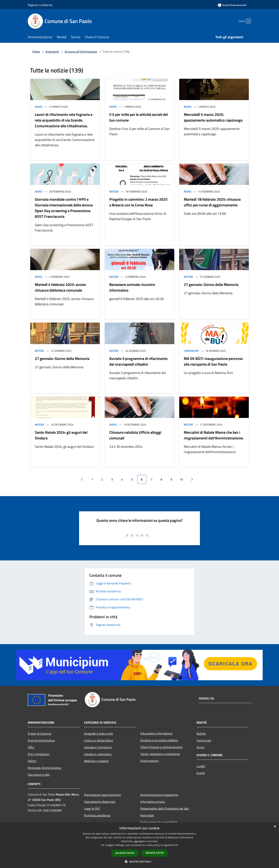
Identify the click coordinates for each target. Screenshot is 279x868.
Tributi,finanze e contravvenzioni (161, 747)
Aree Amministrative (41, 740)
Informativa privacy (153, 802)
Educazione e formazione (156, 733)
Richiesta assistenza (97, 815)
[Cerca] (247, 21)
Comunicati (191, 351)
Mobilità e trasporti (96, 761)
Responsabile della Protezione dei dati (165, 808)
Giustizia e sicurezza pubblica (159, 740)
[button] (139, 862)
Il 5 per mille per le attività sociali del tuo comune (139, 117)
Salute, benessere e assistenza (160, 754)
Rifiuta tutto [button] (155, 853)
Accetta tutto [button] (125, 853)
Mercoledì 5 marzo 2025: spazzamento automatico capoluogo (213, 117)
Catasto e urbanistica (98, 754)
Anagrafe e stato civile (98, 734)
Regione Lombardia (40, 5)
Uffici (31, 747)
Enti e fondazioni (39, 754)
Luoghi (201, 766)
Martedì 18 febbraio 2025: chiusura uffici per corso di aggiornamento (212, 202)
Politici (32, 761)
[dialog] (139, 845)
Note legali (147, 815)
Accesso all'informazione (81, 52)
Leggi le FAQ (92, 808)
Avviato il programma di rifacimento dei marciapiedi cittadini (138, 361)
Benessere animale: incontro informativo (132, 287)
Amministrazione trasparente (159, 795)
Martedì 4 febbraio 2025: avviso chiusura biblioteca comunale (60, 287)
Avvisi (39, 107)
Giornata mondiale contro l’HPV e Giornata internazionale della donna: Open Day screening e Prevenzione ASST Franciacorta (64, 208)
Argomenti (52, 52)
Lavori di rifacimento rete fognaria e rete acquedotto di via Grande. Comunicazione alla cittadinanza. (64, 120)
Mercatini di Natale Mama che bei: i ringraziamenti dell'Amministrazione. (214, 435)
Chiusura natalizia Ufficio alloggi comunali (135, 435)
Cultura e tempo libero (98, 740)
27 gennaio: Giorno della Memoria (211, 284)
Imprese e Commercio (98, 747)
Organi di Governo (39, 734)
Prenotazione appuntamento (102, 795)
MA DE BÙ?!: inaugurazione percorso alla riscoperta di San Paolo (213, 361)
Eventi (201, 773)
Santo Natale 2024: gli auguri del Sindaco (61, 435)
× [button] (275, 827)
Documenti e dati (39, 775)
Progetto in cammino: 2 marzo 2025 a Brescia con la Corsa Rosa (138, 202)
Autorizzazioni (149, 761)
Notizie (114, 191)
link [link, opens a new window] (176, 845)
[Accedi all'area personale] (232, 5)
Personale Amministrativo (45, 768)
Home (36, 52)
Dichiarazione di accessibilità (159, 822)
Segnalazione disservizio (100, 802)
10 (181, 479)
